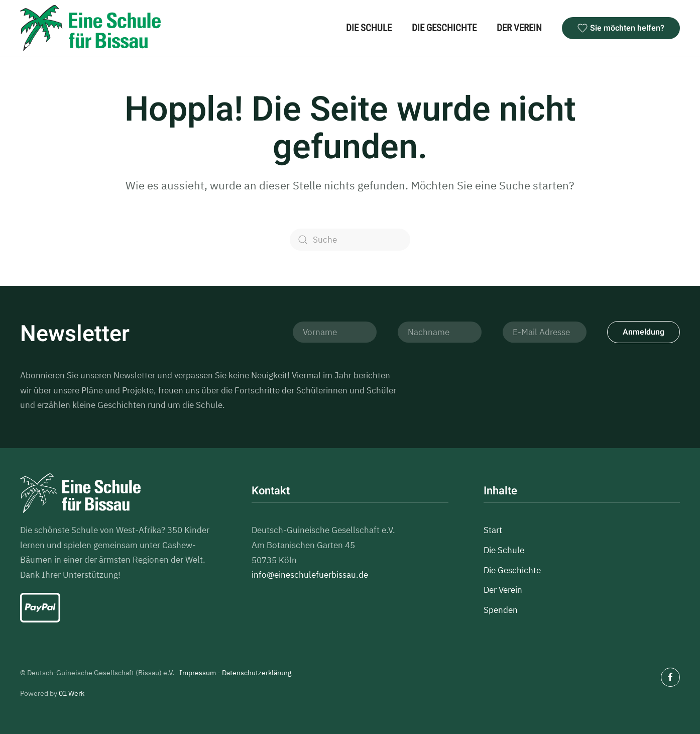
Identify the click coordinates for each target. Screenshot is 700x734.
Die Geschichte (444, 28)
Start (493, 530)
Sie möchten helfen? (621, 28)
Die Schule (369, 28)
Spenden (501, 610)
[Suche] (350, 240)
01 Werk (72, 693)
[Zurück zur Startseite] (90, 28)
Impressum (198, 673)
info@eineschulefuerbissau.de (310, 575)
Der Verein (519, 28)
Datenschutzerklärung (257, 673)
